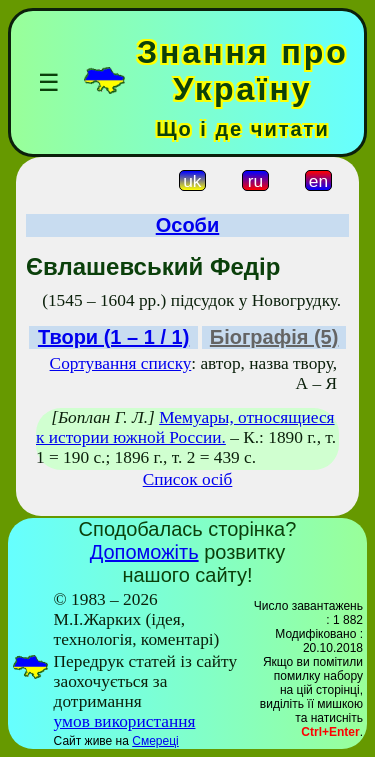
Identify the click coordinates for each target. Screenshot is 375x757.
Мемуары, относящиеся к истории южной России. (185, 427)
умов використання (125, 721)
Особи (188, 225)
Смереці (155, 741)
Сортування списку (121, 363)
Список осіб (188, 479)
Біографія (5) (274, 337)
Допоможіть (144, 552)
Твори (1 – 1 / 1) (113, 337)
